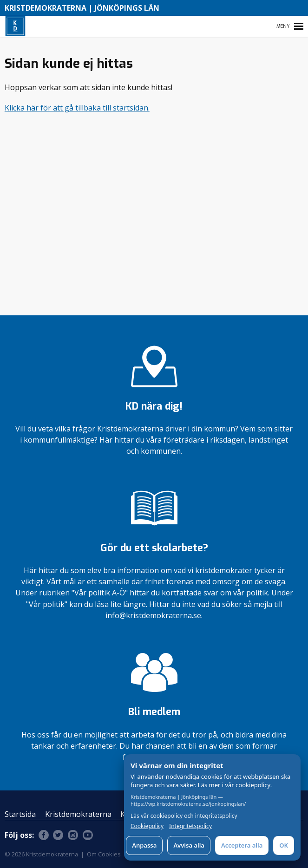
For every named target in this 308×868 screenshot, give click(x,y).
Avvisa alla (189, 845)
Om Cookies (104, 854)
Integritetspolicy (190, 826)
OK (284, 845)
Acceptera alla (242, 845)
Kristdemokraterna (78, 814)
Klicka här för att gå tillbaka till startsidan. (77, 108)
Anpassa (144, 845)
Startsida (20, 814)
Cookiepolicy (147, 826)
